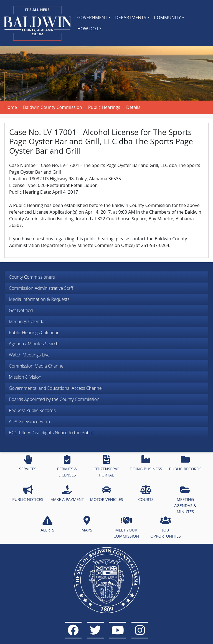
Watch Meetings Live (29, 355)
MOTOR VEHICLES (106, 494)
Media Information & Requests (39, 299)
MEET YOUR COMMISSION (126, 527)
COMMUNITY (167, 18)
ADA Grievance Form (29, 421)
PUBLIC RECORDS (185, 463)
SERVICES (28, 463)
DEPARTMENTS (131, 18)
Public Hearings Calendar (34, 333)
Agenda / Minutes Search (34, 344)
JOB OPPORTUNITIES (166, 527)
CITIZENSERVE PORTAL (106, 466)
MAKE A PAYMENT (67, 494)
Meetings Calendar (27, 321)
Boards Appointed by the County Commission (54, 399)
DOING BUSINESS (146, 463)
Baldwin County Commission (53, 107)
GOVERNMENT (92, 18)
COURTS (146, 494)
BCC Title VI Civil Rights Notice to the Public (51, 433)
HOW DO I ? (89, 29)
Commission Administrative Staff (41, 288)
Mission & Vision (25, 377)
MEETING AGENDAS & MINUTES (185, 500)
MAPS (87, 524)
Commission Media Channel (37, 366)
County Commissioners (32, 277)
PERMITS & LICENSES (67, 466)
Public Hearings (104, 107)
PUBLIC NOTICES (28, 494)
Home (11, 107)
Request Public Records (32, 410)
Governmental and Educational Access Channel (56, 388)
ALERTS (47, 524)
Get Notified (21, 310)
